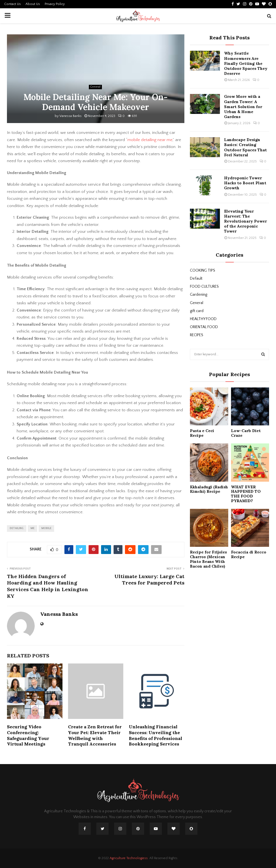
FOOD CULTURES (204, 287)
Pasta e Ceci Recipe (202, 433)
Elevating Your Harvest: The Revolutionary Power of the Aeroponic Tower (245, 221)
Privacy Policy (55, 4)
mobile (46, 528)
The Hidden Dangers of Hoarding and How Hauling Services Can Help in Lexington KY (48, 586)
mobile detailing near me (150, 140)
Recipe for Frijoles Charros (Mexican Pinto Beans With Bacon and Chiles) (208, 559)
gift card (197, 311)
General (95, 87)
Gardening (199, 295)
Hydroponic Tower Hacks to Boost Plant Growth (245, 183)
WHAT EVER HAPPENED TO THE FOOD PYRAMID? (246, 494)
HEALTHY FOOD (203, 319)
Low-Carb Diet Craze (246, 433)
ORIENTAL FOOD (204, 327)
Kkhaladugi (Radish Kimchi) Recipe (209, 489)
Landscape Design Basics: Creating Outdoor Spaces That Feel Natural (245, 147)
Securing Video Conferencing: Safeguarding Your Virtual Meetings (28, 735)
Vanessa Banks (71, 116)
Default (196, 279)
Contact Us (12, 4)
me (32, 528)
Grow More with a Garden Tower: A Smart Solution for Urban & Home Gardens (243, 107)
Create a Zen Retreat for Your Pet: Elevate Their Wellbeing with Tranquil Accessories (95, 735)
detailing (17, 528)
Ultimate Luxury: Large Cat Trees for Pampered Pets (149, 580)
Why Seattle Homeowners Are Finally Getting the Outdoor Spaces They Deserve (246, 63)
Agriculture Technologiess (129, 858)
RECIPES (197, 335)
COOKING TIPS (203, 270)
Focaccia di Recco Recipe (249, 554)
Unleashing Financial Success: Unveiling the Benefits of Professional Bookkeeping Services (155, 735)
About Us (33, 4)
